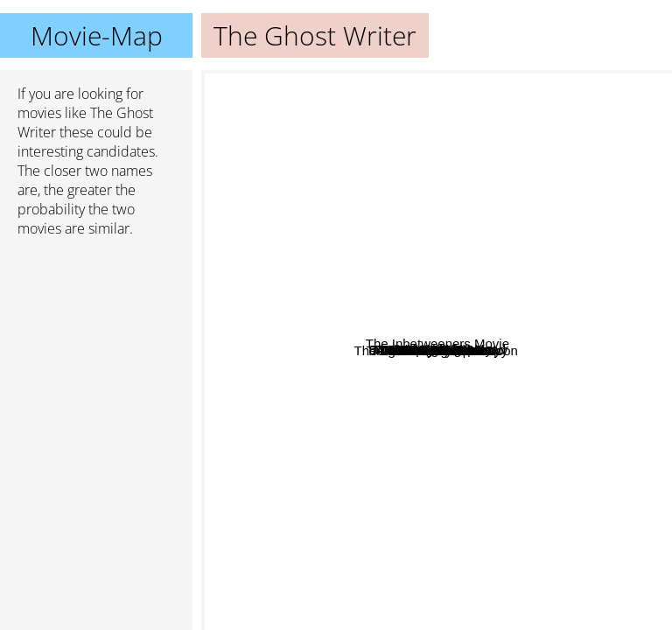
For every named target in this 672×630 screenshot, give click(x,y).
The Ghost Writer (437, 350)
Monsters (376, 539)
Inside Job (514, 285)
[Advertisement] (96, 344)
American (381, 217)
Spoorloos (496, 112)
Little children (437, 173)
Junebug (428, 206)
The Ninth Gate (479, 469)
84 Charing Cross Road (581, 245)
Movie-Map (97, 35)
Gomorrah (420, 528)
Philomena (285, 422)
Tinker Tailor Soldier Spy (511, 432)
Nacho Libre (442, 592)
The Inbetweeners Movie (574, 404)
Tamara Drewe (490, 322)
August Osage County (388, 379)
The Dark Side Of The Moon (290, 392)
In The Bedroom (514, 177)
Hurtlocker (333, 361)
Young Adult (493, 238)
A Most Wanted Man (459, 279)
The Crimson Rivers (567, 291)
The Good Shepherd (444, 509)
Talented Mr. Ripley (330, 191)
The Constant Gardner (508, 366)
